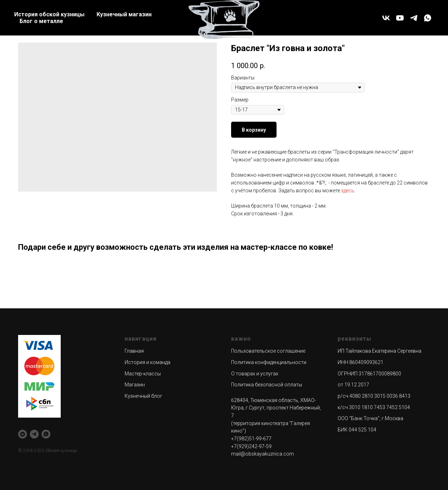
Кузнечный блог (143, 396)
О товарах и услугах (255, 374)
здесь (348, 191)
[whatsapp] (428, 18)
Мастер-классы (143, 374)
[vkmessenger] (23, 434)
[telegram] (414, 18)
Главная (134, 351)
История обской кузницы (49, 14)
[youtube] (400, 18)
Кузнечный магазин (124, 14)
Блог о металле (41, 21)
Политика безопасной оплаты (267, 385)
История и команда (147, 362)
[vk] (386, 18)
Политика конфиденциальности (269, 362)
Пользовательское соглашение (268, 351)
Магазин (135, 385)
